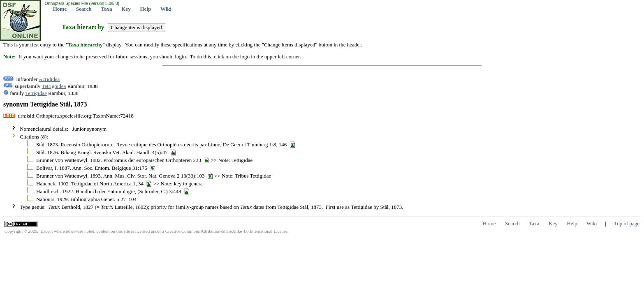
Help (145, 9)
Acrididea (49, 79)
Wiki (166, 9)
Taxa (107, 9)
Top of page (627, 223)
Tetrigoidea (54, 86)
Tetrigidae (36, 93)
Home (60, 9)
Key (126, 9)
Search (84, 9)
